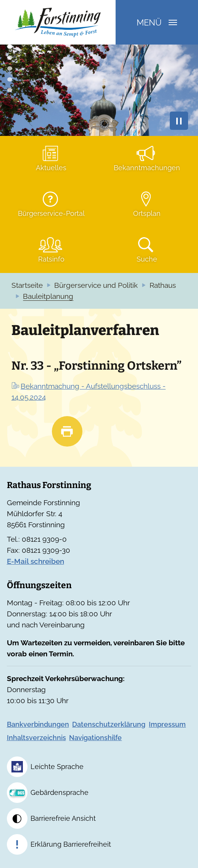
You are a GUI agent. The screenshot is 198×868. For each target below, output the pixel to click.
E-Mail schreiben (35, 561)
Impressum (167, 724)
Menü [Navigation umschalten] (157, 22)
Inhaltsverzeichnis (36, 738)
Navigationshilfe (95, 738)
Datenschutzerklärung (109, 724)
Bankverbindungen (38, 724)
